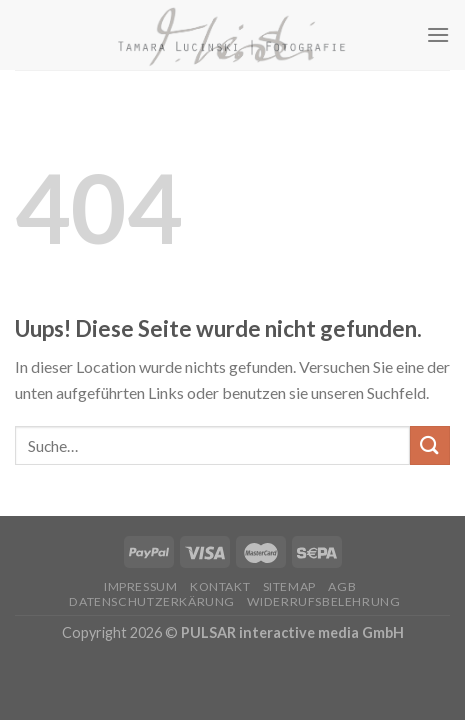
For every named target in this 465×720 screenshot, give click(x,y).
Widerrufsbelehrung (323, 601)
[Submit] (430, 445)
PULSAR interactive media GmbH (292, 632)
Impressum (141, 586)
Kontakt (220, 586)
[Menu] (438, 34)
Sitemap (289, 586)
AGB (342, 586)
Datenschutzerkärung (152, 601)
